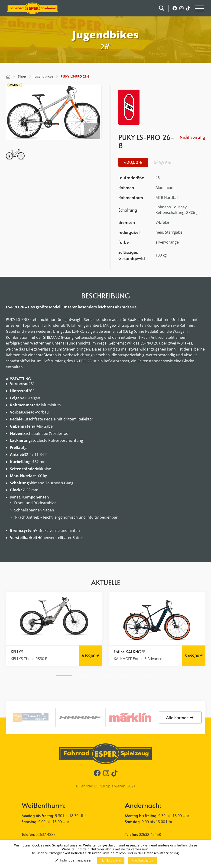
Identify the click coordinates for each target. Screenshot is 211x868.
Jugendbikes (43, 76)
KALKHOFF (135, 652)
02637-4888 (45, 834)
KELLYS (17, 652)
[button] (64, 675)
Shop (22, 76)
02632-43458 (150, 834)
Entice (119, 652)
